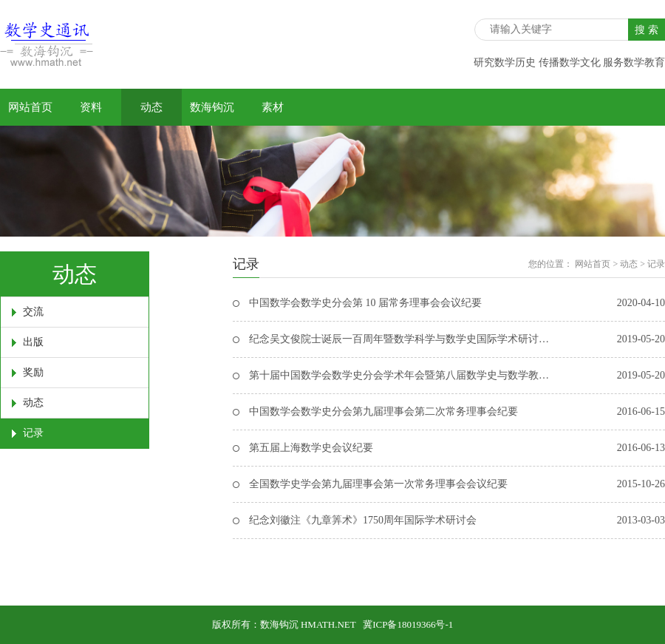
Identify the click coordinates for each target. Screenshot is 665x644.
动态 (151, 107)
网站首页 (30, 107)
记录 (33, 433)
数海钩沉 (212, 107)
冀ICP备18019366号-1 (408, 624)
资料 (91, 107)
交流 (33, 312)
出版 (33, 342)
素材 (273, 107)
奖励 (33, 372)
